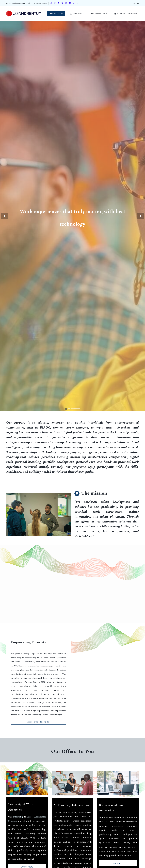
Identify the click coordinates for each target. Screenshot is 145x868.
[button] (4, 216)
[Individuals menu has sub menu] (77, 14)
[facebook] (62, 3)
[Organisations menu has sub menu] (99, 14)
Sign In (136, 3)
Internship (18, 817)
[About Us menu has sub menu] (56, 14)
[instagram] (51, 3)
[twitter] (66, 3)
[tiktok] (74, 3)
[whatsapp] (55, 3)
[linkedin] (59, 3)
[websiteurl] (77, 3)
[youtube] (70, 3)
